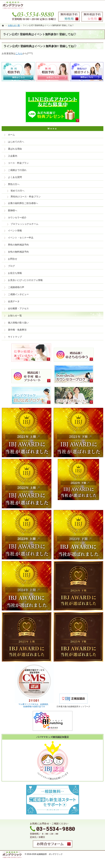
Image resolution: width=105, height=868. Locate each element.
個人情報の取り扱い (18, 323)
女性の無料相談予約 (18, 252)
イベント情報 (15, 231)
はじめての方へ (16, 142)
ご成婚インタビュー (18, 294)
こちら (19, 53)
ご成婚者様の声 (16, 287)
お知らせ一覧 (15, 316)
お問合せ (13, 259)
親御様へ (13, 210)
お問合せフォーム (53, 844)
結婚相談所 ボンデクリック (50, 854)
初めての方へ (18, 191)
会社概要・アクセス (18, 308)
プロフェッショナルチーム (24, 224)
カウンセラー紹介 (17, 217)
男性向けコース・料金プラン (26, 197)
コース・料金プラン (18, 163)
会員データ (14, 301)
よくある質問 (15, 177)
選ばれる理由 (15, 149)
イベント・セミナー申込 (21, 238)
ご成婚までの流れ (17, 170)
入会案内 (13, 156)
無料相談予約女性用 (92, 17)
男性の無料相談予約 (18, 245)
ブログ (11, 266)
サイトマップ (15, 337)
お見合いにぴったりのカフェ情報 (25, 280)
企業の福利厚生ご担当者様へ (23, 203)
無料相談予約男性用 (69, 17)
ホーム (11, 135)
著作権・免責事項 (17, 330)
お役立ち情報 (15, 273)
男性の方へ (14, 184)
